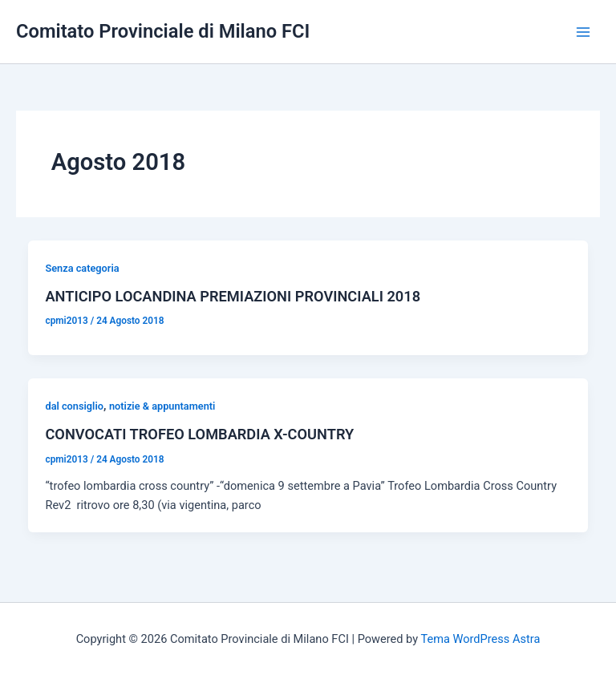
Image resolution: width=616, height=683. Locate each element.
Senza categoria (82, 268)
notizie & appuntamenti (162, 406)
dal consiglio (74, 406)
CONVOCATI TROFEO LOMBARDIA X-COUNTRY (199, 434)
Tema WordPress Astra (480, 639)
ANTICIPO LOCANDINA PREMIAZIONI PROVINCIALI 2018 (233, 296)
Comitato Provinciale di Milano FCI (163, 31)
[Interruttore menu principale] (583, 32)
